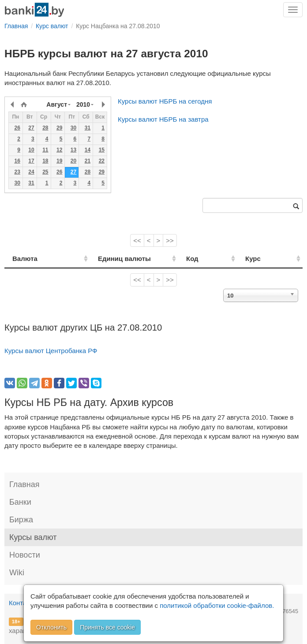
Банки (20, 502)
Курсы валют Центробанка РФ (51, 351)
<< (137, 240)
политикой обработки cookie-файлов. (217, 605)
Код (212, 259)
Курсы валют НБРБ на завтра (163, 119)
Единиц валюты (111, 259)
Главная (24, 484)
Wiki (17, 573)
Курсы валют (33, 537)
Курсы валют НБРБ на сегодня (165, 101)
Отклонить (51, 627)
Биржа (21, 520)
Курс (263, 259)
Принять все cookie (107, 627)
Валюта (25, 259)
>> (170, 240)
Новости (25, 555)
